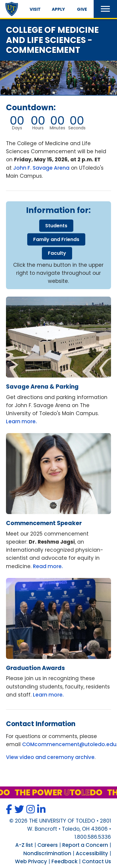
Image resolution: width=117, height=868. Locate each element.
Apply (58, 9)
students (56, 226)
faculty (57, 253)
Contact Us (97, 861)
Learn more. (21, 421)
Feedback (64, 861)
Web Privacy (31, 861)
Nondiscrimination (47, 853)
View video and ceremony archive (50, 757)
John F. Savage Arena (41, 168)
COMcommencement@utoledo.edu (69, 744)
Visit (35, 9)
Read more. (48, 566)
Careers (48, 845)
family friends (56, 239)
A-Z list (24, 845)
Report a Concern (85, 845)
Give (82, 9)
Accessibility (92, 853)
